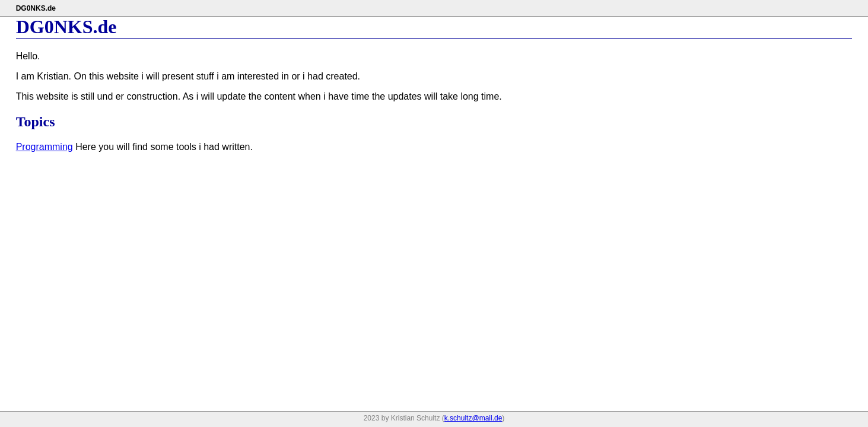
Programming (44, 147)
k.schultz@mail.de (473, 418)
